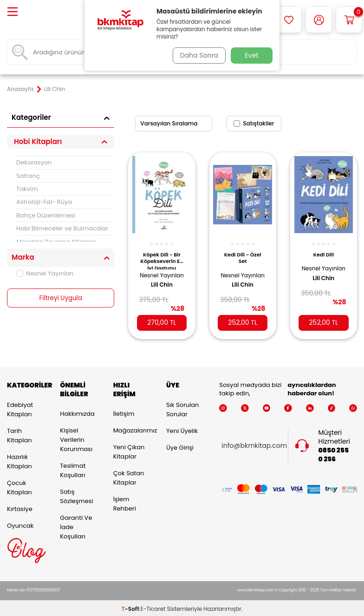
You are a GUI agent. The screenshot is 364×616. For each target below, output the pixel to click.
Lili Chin (162, 287)
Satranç (28, 176)
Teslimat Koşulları (73, 469)
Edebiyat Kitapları (20, 408)
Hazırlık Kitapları (19, 460)
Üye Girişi (180, 446)
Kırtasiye (20, 507)
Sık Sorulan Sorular (182, 408)
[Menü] (13, 12)
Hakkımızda (77, 412)
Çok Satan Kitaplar (129, 476)
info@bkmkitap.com (254, 444)
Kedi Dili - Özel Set (243, 253)
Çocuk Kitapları (19, 486)
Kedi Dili (324, 249)
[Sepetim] (349, 20)
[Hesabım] (319, 20)
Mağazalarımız (133, 429)
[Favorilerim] (289, 20)
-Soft (131, 607)
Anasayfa (20, 89)
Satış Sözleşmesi (76, 495)
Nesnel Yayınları (45, 273)
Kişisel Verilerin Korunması (76, 438)
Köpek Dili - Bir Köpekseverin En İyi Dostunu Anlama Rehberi (162, 255)
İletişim (124, 412)
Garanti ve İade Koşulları (76, 525)
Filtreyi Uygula (61, 298)
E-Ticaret (153, 607)
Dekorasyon (34, 162)
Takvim (27, 189)
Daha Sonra (197, 55)
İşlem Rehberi (125, 502)
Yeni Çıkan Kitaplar (129, 450)
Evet (252, 55)
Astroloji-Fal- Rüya (44, 202)
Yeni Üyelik (182, 429)
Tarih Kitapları (19, 434)
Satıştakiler (254, 123)
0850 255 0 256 (333, 453)
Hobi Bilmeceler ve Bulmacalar (62, 228)
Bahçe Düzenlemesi (46, 215)
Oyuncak (20, 524)
